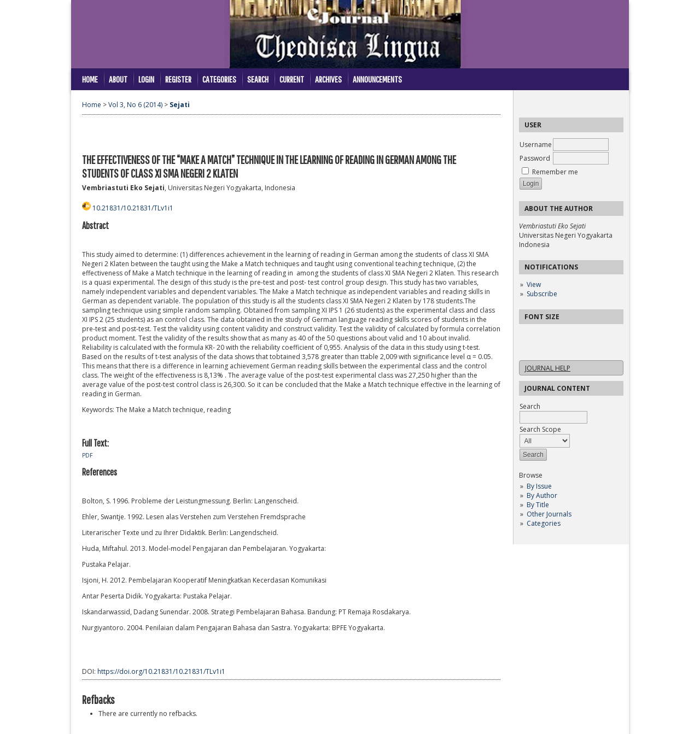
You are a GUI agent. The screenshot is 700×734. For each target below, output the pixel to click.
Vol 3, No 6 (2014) (135, 105)
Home (90, 79)
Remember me (555, 172)
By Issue (539, 486)
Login (146, 79)
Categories (544, 523)
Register (178, 79)
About (118, 79)
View (534, 284)
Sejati (180, 105)
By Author (542, 495)
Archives (328, 79)
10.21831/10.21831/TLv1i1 (133, 208)
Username (536, 145)
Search (258, 79)
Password (535, 158)
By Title (538, 505)
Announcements (377, 79)
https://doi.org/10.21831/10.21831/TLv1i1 (161, 671)
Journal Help (548, 368)
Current (292, 79)
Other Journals (549, 514)
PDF (87, 455)
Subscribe (542, 294)
